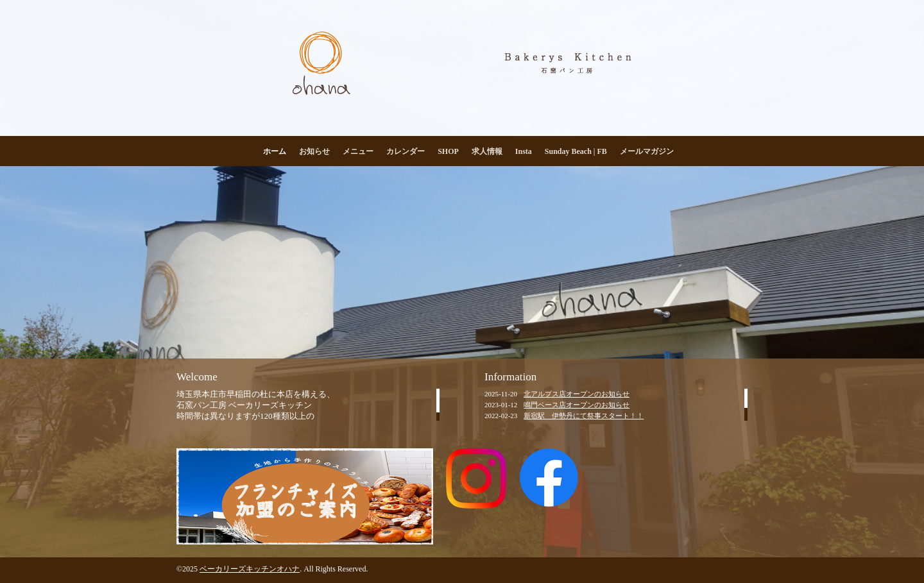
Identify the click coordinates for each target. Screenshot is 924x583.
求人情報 (487, 151)
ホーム (275, 151)
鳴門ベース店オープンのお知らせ (577, 405)
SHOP (448, 151)
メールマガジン (647, 151)
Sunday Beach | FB (576, 151)
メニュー (358, 151)
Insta (524, 151)
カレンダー (406, 151)
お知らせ (314, 151)
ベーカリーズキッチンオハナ (250, 569)
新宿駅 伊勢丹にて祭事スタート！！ (584, 416)
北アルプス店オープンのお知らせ (577, 394)
